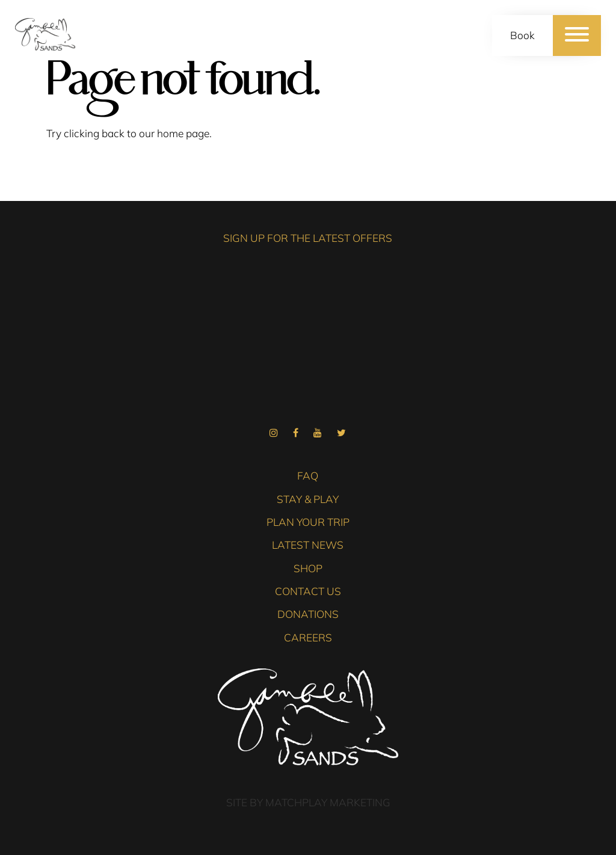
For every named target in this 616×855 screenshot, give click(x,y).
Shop (308, 568)
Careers (308, 637)
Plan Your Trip (308, 522)
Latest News (308, 545)
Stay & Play (308, 499)
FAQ (308, 476)
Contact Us (308, 591)
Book (522, 35)
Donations (308, 614)
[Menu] (577, 35)
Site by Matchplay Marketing (308, 802)
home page (183, 133)
